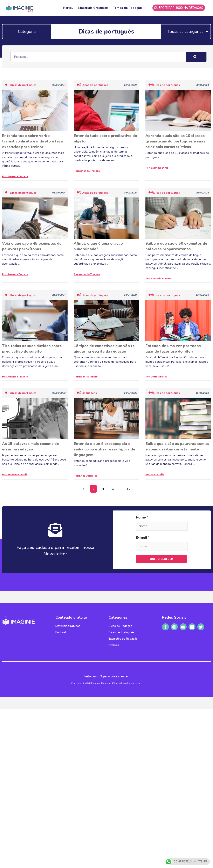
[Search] (196, 57)
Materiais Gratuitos (93, 8)
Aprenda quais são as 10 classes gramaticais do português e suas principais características (175, 141)
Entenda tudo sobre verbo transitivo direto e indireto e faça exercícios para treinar (32, 141)
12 (130, 488)
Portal (68, 8)
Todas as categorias (188, 32)
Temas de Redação (127, 8)
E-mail (142, 538)
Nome (141, 517)
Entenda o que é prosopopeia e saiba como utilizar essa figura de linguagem (104, 449)
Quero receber (162, 559)
